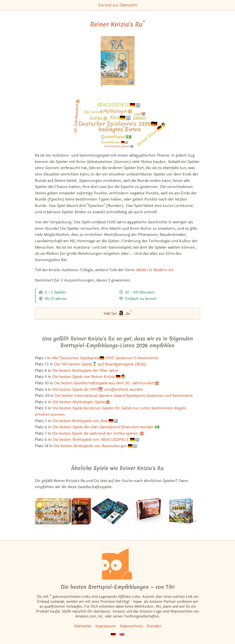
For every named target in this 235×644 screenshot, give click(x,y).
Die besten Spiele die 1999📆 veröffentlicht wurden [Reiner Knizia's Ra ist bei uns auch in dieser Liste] (98, 389)
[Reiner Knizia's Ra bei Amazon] (118, 64)
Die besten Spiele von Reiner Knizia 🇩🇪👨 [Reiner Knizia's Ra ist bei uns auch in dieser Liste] (89, 377)
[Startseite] (118, 564)
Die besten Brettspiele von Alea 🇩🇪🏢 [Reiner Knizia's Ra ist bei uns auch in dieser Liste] (85, 421)
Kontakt (154, 626)
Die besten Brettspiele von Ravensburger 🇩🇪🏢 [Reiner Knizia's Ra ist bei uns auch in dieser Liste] (96, 446)
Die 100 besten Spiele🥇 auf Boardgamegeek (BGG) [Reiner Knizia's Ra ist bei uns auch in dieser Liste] (100, 364)
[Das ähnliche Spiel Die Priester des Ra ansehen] (53, 511)
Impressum (106, 626)
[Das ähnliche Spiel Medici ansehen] (81, 511)
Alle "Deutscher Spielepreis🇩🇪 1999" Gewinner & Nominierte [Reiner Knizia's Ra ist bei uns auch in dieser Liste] (105, 358)
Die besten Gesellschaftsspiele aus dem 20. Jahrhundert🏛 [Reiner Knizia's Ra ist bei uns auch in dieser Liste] (107, 383)
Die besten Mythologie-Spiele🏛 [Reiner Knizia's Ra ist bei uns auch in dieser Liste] (81, 402)
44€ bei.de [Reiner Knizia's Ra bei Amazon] (118, 313)
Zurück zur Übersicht (118, 5)
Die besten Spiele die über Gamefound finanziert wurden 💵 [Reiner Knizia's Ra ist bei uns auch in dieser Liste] (106, 427)
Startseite (83, 626)
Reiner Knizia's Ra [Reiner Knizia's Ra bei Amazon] (117, 24)
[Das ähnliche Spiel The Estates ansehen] (184, 511)
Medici (142, 270)
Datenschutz (131, 626)
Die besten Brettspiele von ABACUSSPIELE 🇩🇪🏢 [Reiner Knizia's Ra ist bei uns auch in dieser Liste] (96, 439)
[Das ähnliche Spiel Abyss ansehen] (110, 511)
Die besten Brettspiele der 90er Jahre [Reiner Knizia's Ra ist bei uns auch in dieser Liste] (85, 370)
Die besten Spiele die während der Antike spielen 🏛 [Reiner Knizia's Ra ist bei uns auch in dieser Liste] (98, 433)
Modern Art (163, 270)
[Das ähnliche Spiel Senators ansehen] (149, 511)
